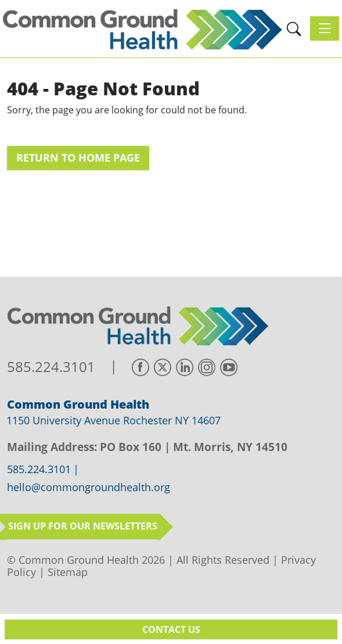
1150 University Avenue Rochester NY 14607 (114, 420)
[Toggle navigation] (325, 28)
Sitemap (68, 572)
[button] (294, 29)
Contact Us (171, 629)
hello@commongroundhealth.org (89, 488)
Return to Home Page (78, 158)
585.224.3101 (51, 367)
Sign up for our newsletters (83, 526)
